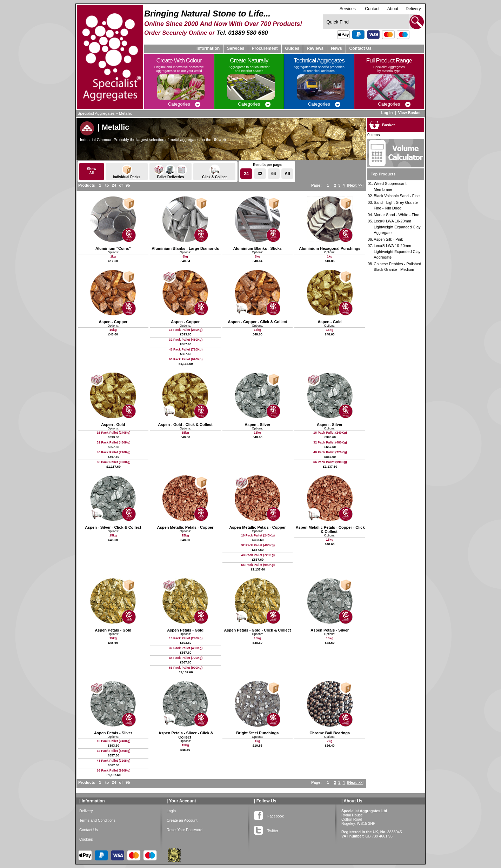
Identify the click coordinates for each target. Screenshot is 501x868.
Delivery (413, 9)
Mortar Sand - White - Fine (396, 215)
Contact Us (360, 48)
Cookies (86, 839)
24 (246, 174)
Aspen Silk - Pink (388, 239)
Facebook (269, 815)
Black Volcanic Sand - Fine (397, 196)
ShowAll (92, 171)
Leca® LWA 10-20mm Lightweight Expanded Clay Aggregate (397, 227)
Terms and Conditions (97, 820)
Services (348, 9)
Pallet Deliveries (171, 172)
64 (273, 174)
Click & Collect (214, 172)
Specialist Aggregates (96, 113)
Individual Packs (127, 172)
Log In (387, 113)
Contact (372, 9)
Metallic (125, 113)
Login (171, 811)
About (393, 9)
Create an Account (182, 820)
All (287, 174)
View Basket (410, 113)
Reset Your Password (185, 830)
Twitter (266, 829)
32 (260, 174)
